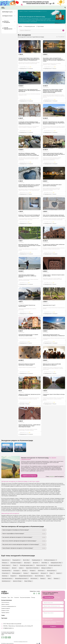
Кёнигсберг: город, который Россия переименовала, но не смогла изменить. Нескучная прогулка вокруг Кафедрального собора (54, 60)
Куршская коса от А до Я (49, 305)
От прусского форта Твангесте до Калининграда (27, 306)
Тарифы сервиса (5, 613)
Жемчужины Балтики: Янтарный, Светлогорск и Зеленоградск (27, 365)
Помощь (33, 598)
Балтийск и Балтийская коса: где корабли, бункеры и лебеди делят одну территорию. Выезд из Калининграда (54, 123)
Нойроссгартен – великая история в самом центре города (54, 275)
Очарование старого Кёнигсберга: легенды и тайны (54, 395)
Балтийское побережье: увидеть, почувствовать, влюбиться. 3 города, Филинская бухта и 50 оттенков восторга (29, 154)
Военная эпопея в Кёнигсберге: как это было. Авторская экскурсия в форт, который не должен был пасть (29, 246)
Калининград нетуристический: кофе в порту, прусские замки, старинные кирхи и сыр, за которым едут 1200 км (54, 154)
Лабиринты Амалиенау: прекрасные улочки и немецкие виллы (29, 395)
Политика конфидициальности (9, 606)
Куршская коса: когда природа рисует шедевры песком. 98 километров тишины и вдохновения (29, 91)
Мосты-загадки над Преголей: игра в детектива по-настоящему (52, 185)
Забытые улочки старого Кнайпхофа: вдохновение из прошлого (52, 365)
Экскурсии (4, 598)
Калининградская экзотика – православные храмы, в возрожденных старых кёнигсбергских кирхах (29, 426)
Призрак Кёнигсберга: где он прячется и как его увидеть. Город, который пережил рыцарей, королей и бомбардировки (29, 59)
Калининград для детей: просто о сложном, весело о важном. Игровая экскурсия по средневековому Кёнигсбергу (29, 186)
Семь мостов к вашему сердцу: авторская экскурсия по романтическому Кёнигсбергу (54, 216)
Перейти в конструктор (29, 476)
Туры (9, 598)
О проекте (17, 598)
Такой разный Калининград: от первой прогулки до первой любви (28, 335)
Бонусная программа (25, 598)
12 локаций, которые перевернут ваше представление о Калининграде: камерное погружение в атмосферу (29, 123)
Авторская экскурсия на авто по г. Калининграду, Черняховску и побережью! (54, 335)
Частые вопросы (5, 602)
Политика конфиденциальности (21, 642)
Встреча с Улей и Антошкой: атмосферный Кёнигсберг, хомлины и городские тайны (29, 216)
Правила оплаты (5, 611)
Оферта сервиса (5, 604)
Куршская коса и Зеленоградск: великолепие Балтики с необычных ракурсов (27, 276)
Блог (12, 598)
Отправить (53, 626)
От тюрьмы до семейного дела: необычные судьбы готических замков (54, 245)
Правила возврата (6, 609)
